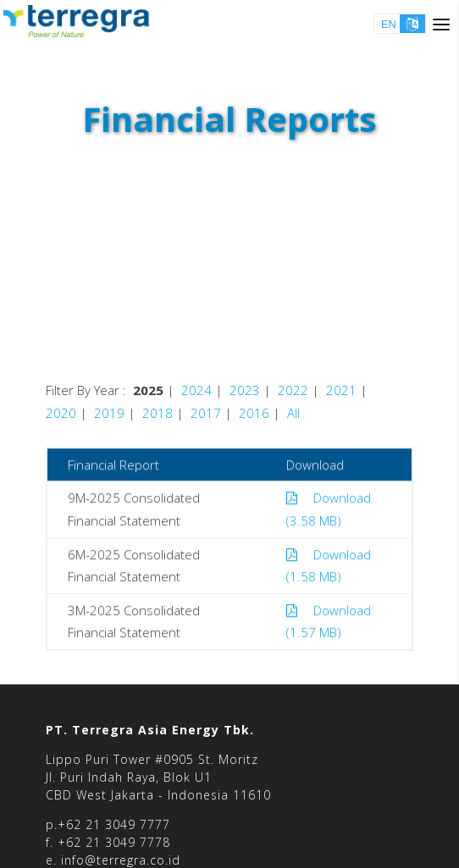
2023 (245, 390)
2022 (293, 390)
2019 (109, 413)
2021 (341, 390)
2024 (196, 390)
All (293, 413)
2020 (61, 413)
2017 (206, 413)
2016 (254, 413)
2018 (158, 413)
